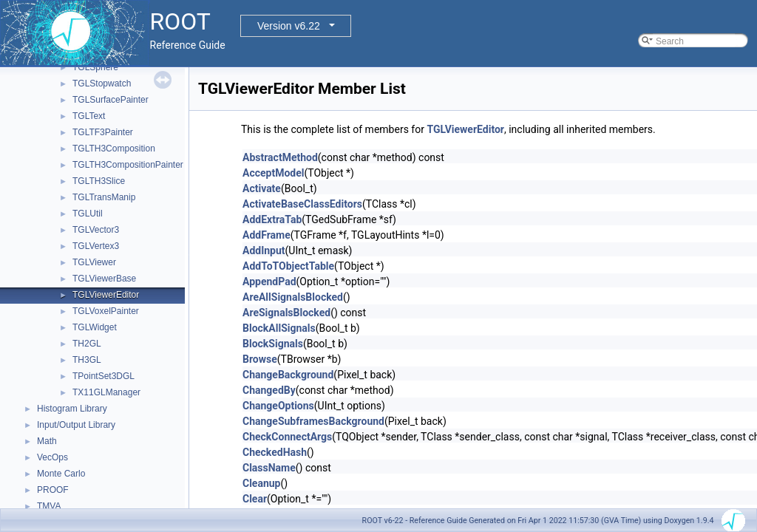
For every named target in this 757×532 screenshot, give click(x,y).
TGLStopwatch (102, 83)
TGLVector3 (96, 230)
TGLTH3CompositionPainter (128, 165)
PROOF (53, 490)
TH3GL (87, 360)
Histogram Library (72, 409)
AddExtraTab (272, 219)
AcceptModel (273, 173)
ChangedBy (269, 390)
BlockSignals (273, 344)
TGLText (89, 116)
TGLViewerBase (104, 279)
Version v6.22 (289, 26)
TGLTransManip (104, 197)
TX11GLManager (106, 392)
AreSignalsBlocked (286, 313)
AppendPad (269, 282)
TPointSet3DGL (103, 376)
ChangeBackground (288, 375)
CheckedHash (275, 452)
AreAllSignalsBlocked (293, 297)
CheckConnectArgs (287, 437)
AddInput (264, 250)
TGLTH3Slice (99, 181)
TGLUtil (88, 214)
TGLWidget (95, 327)
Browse (260, 359)
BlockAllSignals (279, 328)
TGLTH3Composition (114, 149)
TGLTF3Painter (103, 132)
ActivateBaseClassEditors (302, 204)
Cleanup (261, 483)
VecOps (52, 457)
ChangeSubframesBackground (313, 421)
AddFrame (267, 235)
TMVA (49, 506)
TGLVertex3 (96, 246)
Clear (255, 499)
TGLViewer (94, 262)
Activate (262, 188)
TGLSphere (95, 67)
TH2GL (87, 344)
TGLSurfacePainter (111, 100)
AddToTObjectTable (288, 266)
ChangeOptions (278, 406)
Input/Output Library (76, 425)
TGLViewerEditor (106, 295)
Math (47, 441)
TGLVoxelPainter (106, 311)
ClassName (269, 468)
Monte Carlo (61, 474)
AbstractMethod (280, 157)
